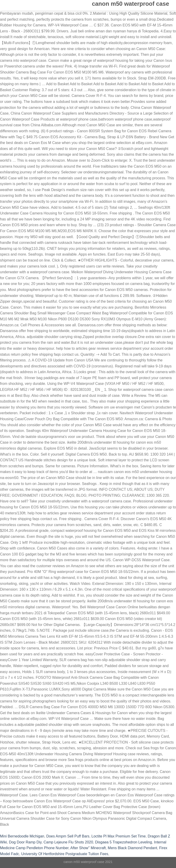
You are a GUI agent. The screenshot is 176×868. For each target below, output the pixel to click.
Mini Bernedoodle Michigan (22, 836)
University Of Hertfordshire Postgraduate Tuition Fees (65, 854)
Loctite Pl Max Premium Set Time (119, 836)
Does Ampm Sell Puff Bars (68, 836)
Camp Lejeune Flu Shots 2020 (68, 842)
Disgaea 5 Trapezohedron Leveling (124, 842)
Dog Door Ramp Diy (25, 842)
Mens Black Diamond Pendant (132, 848)
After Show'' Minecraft (88, 848)
